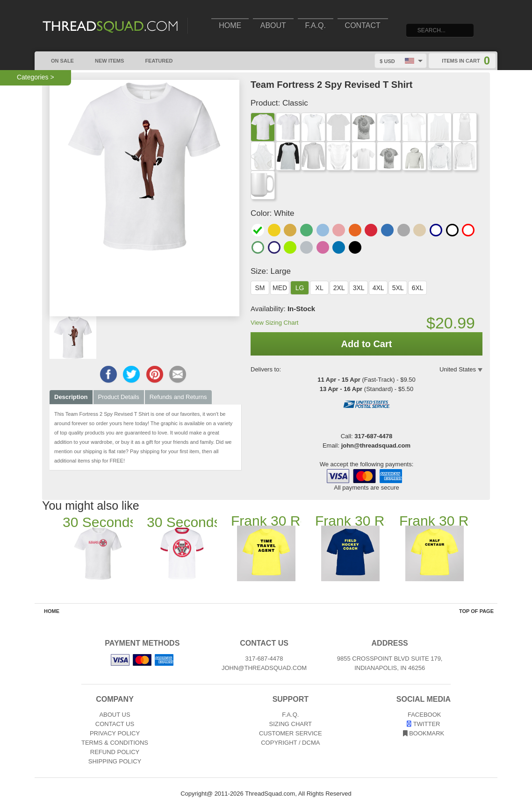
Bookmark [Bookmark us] (424, 733)
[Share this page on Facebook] (108, 374)
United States (458, 369)
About (273, 25)
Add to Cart (367, 344)
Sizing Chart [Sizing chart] (291, 724)
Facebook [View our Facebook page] (423, 715)
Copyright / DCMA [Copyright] (290, 743)
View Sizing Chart (274, 323)
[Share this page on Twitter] (131, 374)
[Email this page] (178, 374)
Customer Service (291, 733)
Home (230, 25)
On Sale (58, 60)
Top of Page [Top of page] (476, 611)
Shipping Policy (115, 761)
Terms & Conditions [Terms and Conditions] (115, 743)
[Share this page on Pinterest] (155, 374)
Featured (154, 60)
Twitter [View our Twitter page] (423, 724)
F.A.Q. (316, 25)
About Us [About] (115, 715)
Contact (363, 25)
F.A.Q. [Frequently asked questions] (290, 715)
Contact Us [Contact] (115, 724)
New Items (104, 60)
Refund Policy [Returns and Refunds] (115, 752)
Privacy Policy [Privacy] (115, 733)
